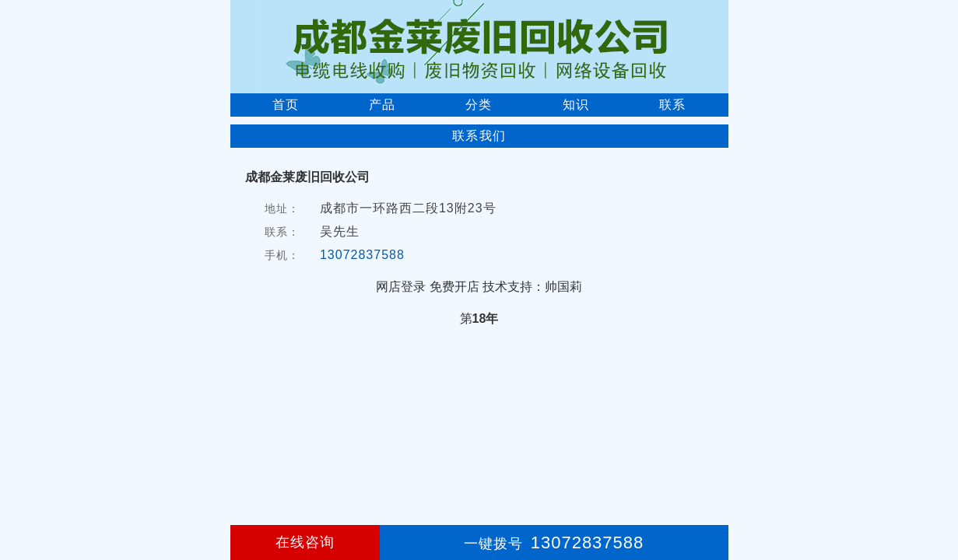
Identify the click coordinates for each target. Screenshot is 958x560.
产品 (382, 105)
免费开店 (454, 287)
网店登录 (401, 287)
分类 (479, 105)
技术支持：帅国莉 (532, 287)
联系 (672, 105)
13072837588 (362, 255)
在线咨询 (305, 542)
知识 (576, 105)
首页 (286, 105)
